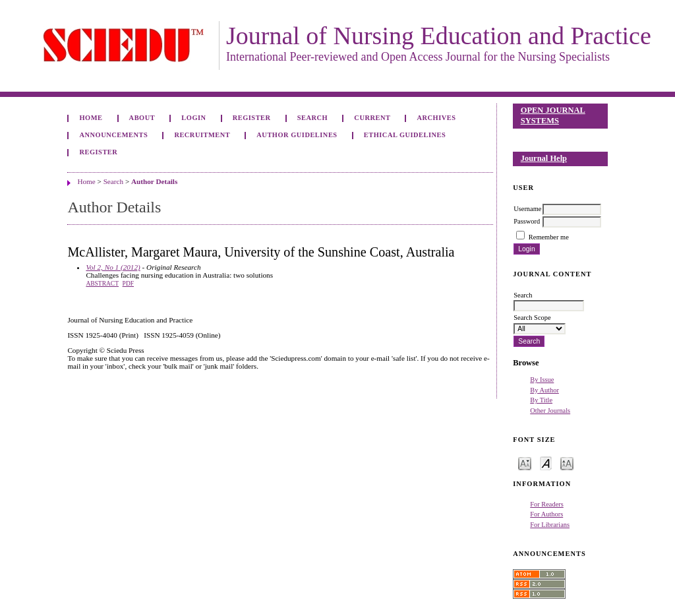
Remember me (549, 237)
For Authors (546, 514)
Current (372, 118)
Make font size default (546, 463)
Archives (437, 118)
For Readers (547, 504)
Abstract (102, 284)
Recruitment (202, 135)
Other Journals (550, 411)
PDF (128, 284)
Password (527, 221)
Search (312, 118)
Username (527, 209)
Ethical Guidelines (405, 135)
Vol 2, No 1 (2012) (113, 267)
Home (91, 118)
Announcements (113, 135)
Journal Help (544, 158)
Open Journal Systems (553, 115)
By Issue (542, 380)
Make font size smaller (525, 463)
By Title (541, 400)
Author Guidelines (297, 135)
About (142, 118)
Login (193, 118)
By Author (544, 390)
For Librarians (550, 525)
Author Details (154, 181)
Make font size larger (567, 463)
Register (252, 118)
